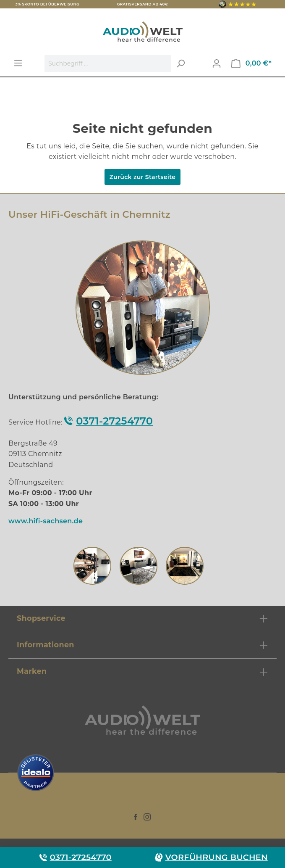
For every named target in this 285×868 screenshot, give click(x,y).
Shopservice (41, 618)
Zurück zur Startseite (142, 177)
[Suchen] (180, 64)
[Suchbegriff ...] (108, 64)
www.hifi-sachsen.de (46, 521)
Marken (32, 671)
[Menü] (18, 63)
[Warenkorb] (251, 63)
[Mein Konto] (217, 63)
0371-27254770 (114, 421)
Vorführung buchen (217, 857)
